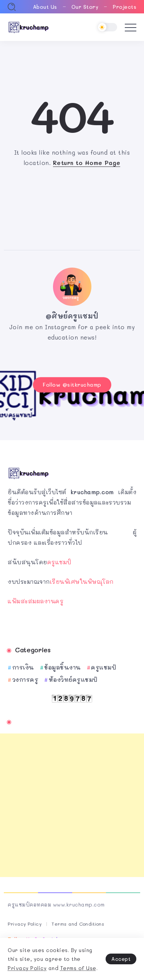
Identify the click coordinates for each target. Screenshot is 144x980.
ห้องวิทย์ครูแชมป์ (73, 679)
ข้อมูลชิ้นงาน (63, 667)
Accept (121, 959)
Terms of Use (78, 968)
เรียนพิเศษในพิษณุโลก (82, 581)
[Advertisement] (72, 805)
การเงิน (23, 667)
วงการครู (26, 679)
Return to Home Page (87, 163)
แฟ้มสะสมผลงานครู (36, 601)
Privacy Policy (27, 968)
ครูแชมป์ (59, 562)
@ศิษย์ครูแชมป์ (72, 316)
